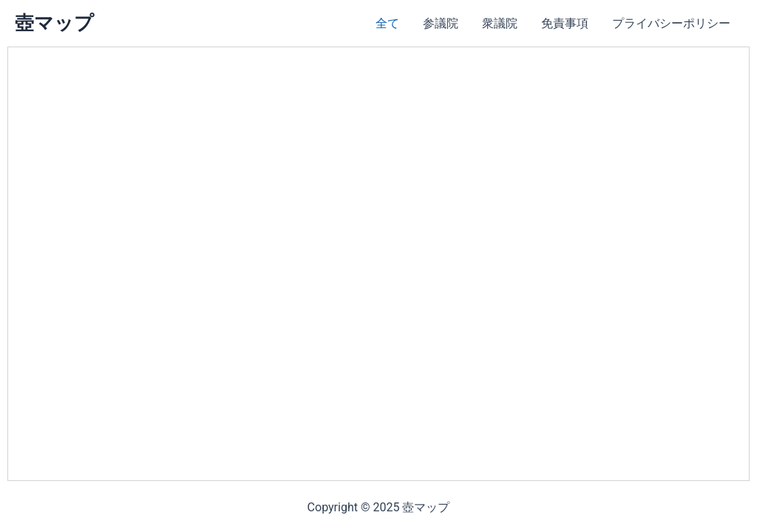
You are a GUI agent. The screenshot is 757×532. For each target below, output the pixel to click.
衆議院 (500, 23)
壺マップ (54, 23)
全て (387, 23)
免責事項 (565, 23)
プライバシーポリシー (671, 23)
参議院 (441, 23)
